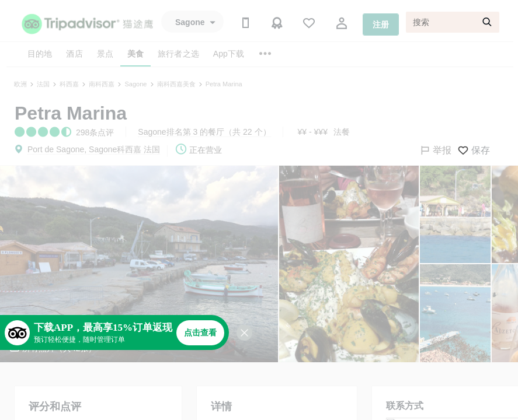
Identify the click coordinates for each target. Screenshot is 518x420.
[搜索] (453, 22)
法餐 (342, 132)
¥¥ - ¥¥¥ (313, 132)
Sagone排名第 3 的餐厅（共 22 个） (204, 132)
